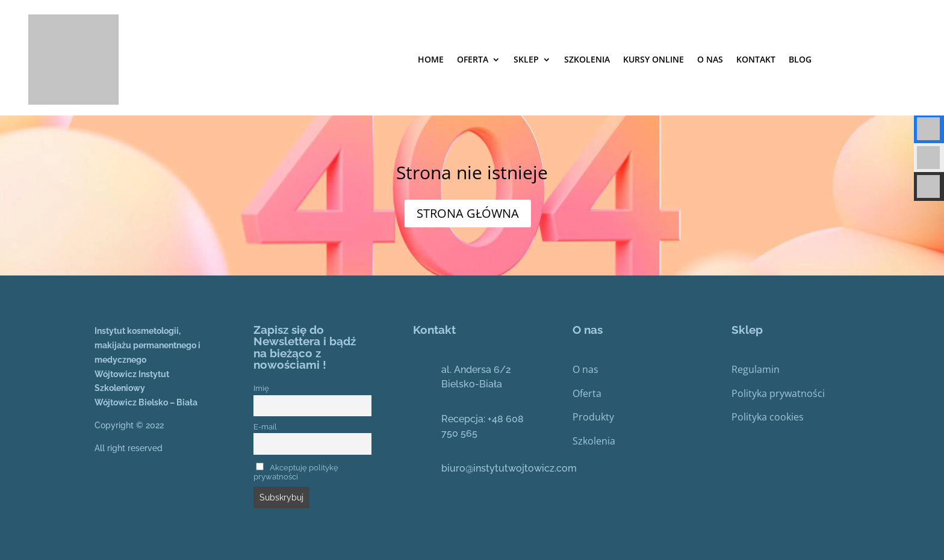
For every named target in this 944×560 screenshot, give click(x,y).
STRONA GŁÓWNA (468, 213)
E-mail (265, 427)
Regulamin (756, 369)
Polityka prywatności (778, 393)
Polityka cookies (768, 417)
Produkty (593, 417)
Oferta (473, 59)
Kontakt (756, 59)
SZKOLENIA (587, 59)
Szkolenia (594, 441)
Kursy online (654, 59)
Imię (261, 388)
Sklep (526, 59)
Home (431, 59)
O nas (710, 59)
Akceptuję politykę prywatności (296, 472)
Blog (800, 59)
